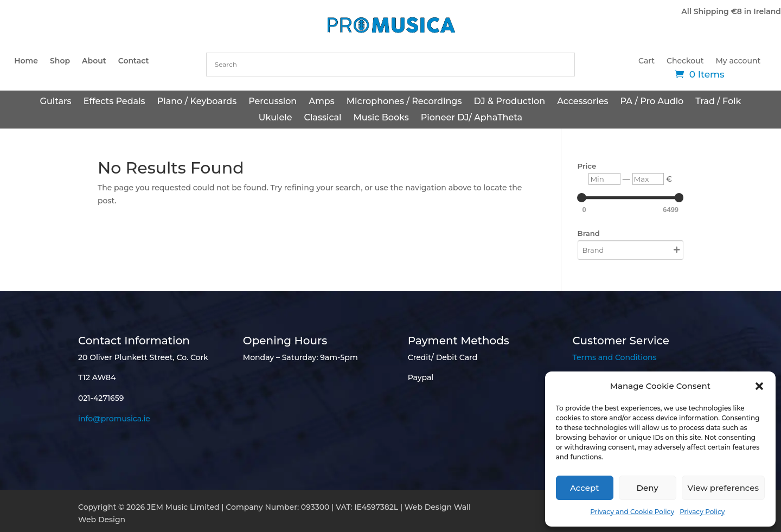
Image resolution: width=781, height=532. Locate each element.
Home (26, 61)
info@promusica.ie (114, 419)
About (94, 61)
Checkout (685, 61)
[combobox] (390, 65)
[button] (759, 386)
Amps (322, 102)
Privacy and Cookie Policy (632, 512)
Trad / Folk (718, 102)
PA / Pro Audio (652, 102)
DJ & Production (509, 102)
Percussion (273, 102)
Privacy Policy (702, 512)
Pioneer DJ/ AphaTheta (472, 118)
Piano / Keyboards (197, 102)
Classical (322, 118)
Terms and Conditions (614, 357)
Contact (134, 61)
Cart (646, 61)
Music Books (381, 118)
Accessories (582, 102)
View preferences (723, 488)
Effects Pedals (114, 102)
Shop (60, 61)
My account (738, 61)
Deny (648, 488)
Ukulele (276, 118)
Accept (584, 488)
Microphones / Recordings (404, 102)
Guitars (56, 102)
